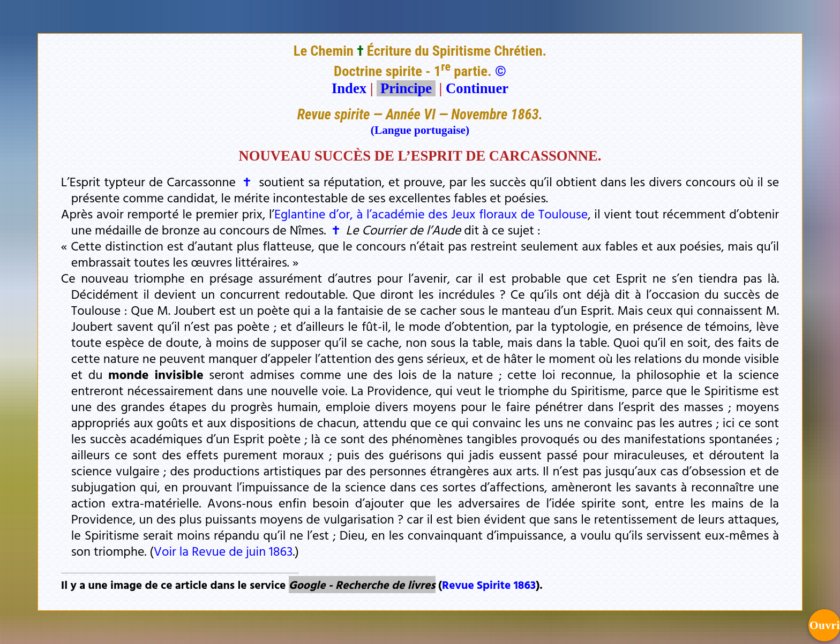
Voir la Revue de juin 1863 (223, 551)
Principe (406, 88)
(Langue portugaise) (420, 130)
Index (349, 88)
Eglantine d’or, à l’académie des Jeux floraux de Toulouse (431, 214)
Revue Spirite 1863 (489, 585)
